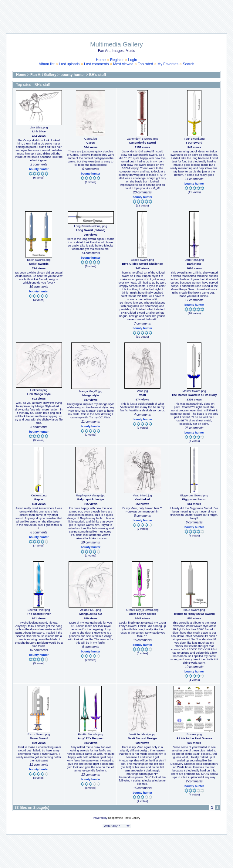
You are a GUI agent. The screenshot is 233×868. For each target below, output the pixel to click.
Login (132, 60)
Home (101, 60)
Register (117, 60)
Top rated (145, 64)
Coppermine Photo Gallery (124, 818)
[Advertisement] (116, 14)
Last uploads (69, 64)
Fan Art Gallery (43, 75)
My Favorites (168, 64)
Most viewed (123, 64)
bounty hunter (73, 75)
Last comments (96, 64)
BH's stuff (98, 75)
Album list (47, 64)
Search (188, 64)
